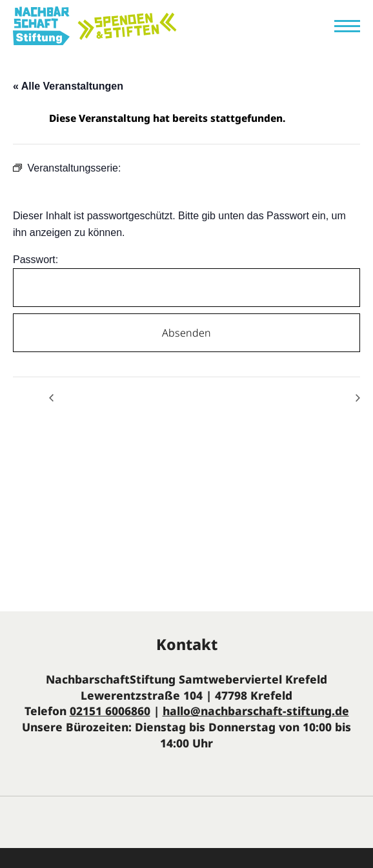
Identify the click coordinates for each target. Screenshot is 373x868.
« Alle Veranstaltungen (68, 86)
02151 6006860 (110, 711)
